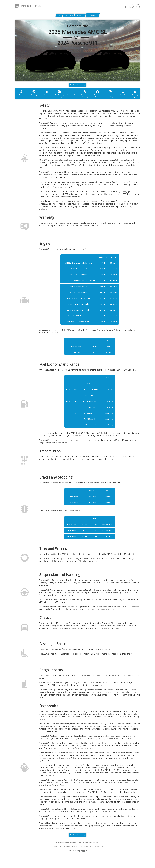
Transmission (78, 97)
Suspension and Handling (119, 98)
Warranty (36, 97)
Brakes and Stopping (92, 98)
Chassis (133, 97)
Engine (50, 97)
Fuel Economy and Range (64, 98)
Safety (22, 97)
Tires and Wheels (106, 97)
